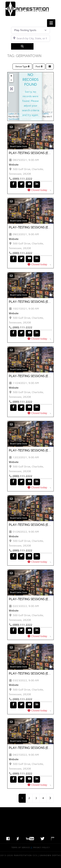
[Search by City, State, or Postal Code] (31, 38)
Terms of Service (21, 847)
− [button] (11, 80)
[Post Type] (31, 30)
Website (14, 165)
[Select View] (50, 67)
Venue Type (22, 67)
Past (39, 67)
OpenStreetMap (24, 114)
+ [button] (11, 76)
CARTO (45, 114)
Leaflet (11, 114)
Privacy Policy (41, 847)
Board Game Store (19, 146)
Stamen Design (25, 117)
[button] (51, 23)
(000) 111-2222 (22, 179)
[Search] (22, 46)
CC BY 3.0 (36, 117)
